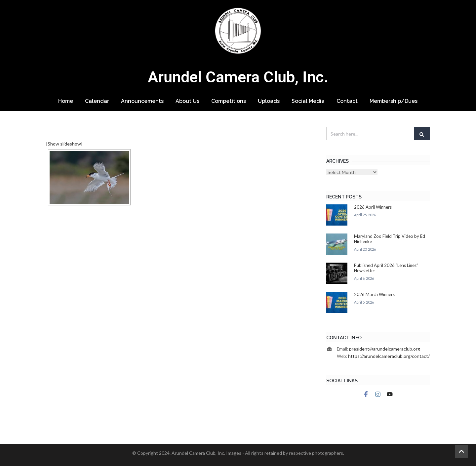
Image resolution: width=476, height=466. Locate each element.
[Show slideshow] (64, 144)
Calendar (97, 101)
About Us (187, 101)
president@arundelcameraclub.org (385, 349)
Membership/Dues (394, 101)
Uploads (269, 101)
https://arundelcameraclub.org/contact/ (389, 356)
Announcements (142, 101)
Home (66, 101)
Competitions (229, 101)
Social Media (308, 101)
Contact (347, 101)
